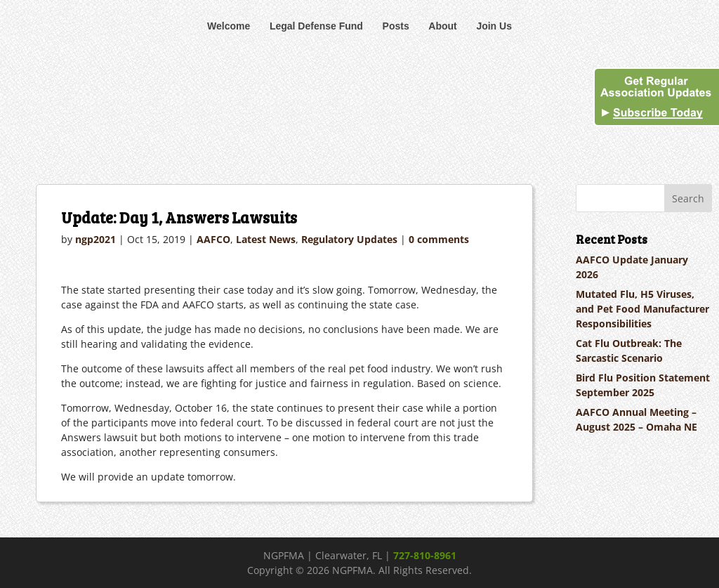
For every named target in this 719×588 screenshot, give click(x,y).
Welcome (229, 26)
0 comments (439, 239)
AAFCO (213, 239)
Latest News (266, 239)
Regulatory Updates (349, 239)
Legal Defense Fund (316, 26)
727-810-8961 (425, 555)
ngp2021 (95, 239)
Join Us (494, 26)
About (442, 26)
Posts (396, 26)
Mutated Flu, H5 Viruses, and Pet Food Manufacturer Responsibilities (642, 309)
